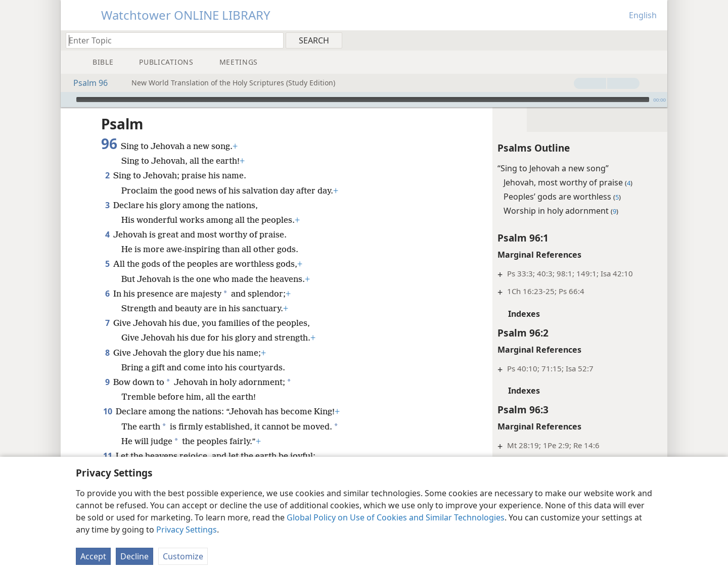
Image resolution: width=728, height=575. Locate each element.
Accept (93, 556)
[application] (364, 100)
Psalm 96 (85, 83)
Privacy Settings (187, 530)
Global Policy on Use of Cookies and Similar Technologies (396, 517)
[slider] (363, 100)
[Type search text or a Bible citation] (170, 40)
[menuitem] (656, 40)
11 (107, 456)
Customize (183, 556)
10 (107, 411)
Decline (134, 556)
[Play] (67, 100)
